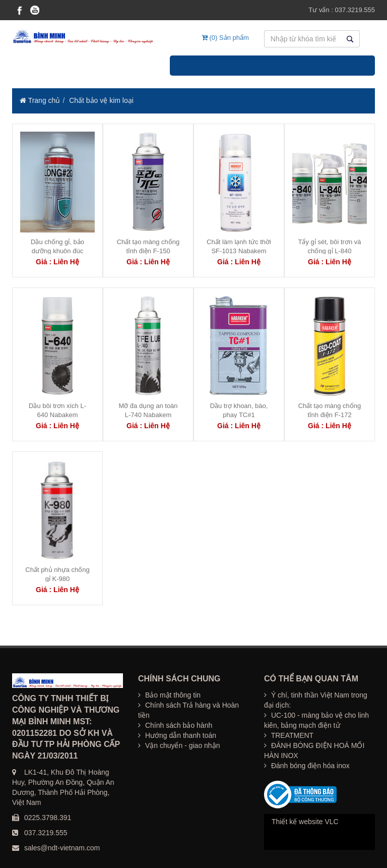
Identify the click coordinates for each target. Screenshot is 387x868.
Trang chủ (40, 100)
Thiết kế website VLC (305, 822)
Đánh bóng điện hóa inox (307, 766)
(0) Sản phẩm (225, 38)
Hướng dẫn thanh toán (177, 735)
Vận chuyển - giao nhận (179, 745)
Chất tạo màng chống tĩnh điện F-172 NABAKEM (330, 415)
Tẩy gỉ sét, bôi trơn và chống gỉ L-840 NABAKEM (330, 251)
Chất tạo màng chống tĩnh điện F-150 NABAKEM (148, 251)
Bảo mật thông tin (169, 695)
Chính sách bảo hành (175, 725)
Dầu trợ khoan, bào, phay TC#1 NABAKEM (239, 415)
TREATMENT (289, 735)
